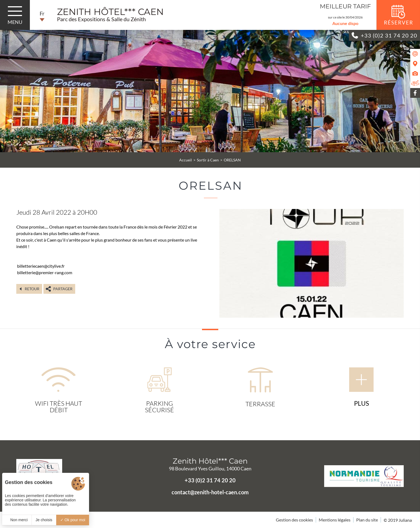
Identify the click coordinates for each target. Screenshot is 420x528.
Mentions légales (335, 520)
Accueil (186, 160)
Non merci (17, 520)
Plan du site (367, 520)
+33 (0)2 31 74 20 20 (210, 480)
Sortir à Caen (208, 160)
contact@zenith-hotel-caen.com (210, 492)
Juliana (405, 520)
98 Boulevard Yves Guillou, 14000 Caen (210, 468)
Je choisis (44, 520)
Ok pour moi (73, 520)
